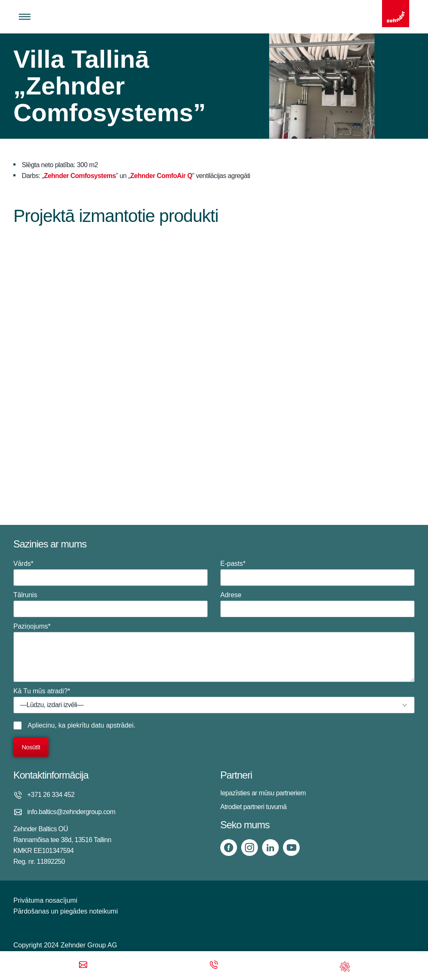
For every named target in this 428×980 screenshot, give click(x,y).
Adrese (317, 604)
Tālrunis (111, 604)
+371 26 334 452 (51, 795)
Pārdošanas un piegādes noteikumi (66, 911)
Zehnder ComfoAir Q (161, 176)
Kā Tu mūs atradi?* (214, 700)
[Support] (345, 966)
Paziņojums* (214, 652)
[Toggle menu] (25, 17)
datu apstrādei (112, 725)
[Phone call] (214, 966)
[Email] (83, 966)
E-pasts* (317, 573)
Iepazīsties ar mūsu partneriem (263, 793)
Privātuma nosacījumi (45, 900)
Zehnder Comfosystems (80, 176)
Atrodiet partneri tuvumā (253, 807)
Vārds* (111, 573)
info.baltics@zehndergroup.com (71, 812)
